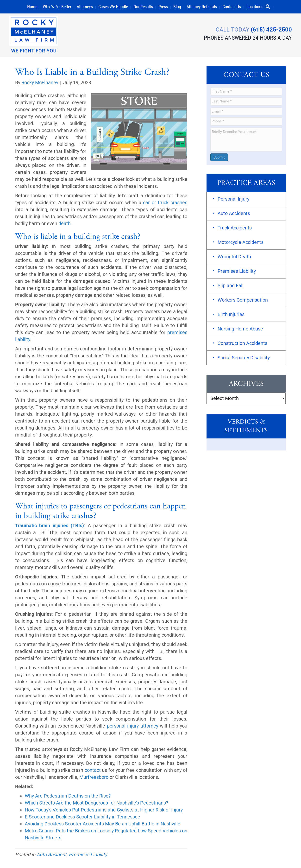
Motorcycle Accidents (241, 242)
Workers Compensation (243, 300)
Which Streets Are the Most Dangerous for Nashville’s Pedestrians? (96, 803)
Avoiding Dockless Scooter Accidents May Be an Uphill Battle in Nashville (103, 824)
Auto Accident (52, 855)
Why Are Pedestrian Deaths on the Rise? (68, 796)
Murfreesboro (94, 777)
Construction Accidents (242, 343)
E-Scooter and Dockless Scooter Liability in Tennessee (82, 817)
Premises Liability (88, 855)
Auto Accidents (234, 214)
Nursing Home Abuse (240, 329)
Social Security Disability (244, 358)
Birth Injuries (231, 315)
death (65, 224)
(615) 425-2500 (271, 29)
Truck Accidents (235, 228)
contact (93, 770)
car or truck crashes (165, 203)
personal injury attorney (133, 726)
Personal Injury (233, 199)
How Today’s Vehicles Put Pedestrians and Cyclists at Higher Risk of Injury (104, 810)
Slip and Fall (231, 286)
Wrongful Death (234, 257)
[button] (270, 7)
